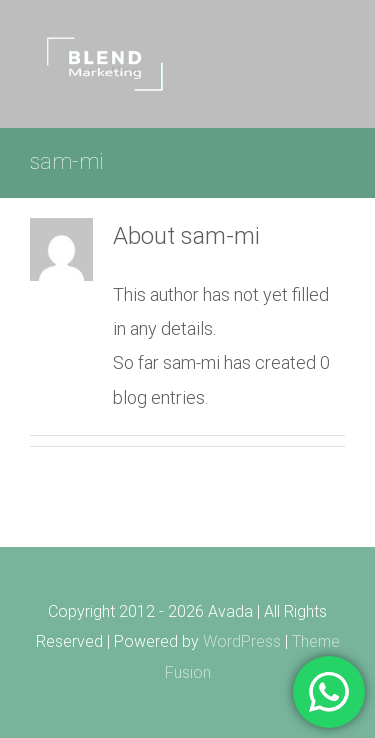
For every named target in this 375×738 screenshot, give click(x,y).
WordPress (242, 641)
